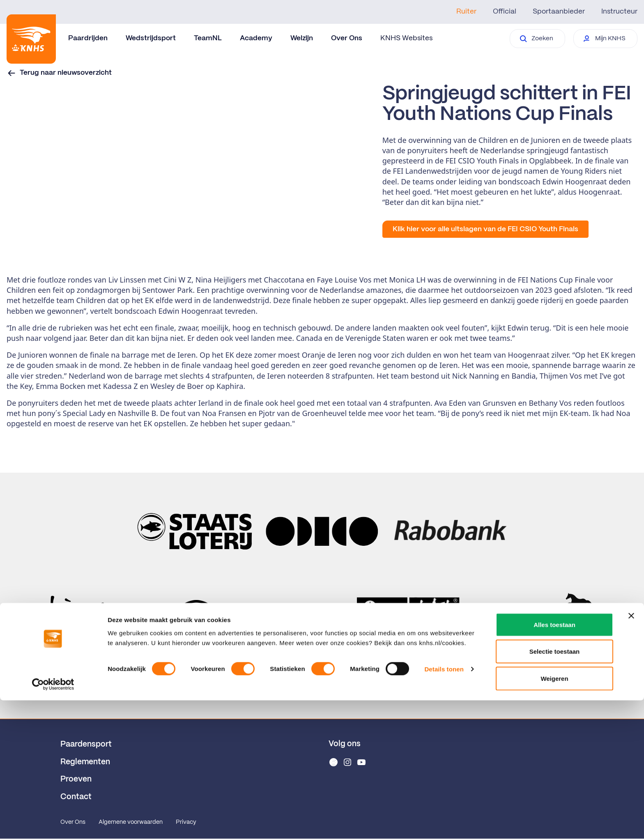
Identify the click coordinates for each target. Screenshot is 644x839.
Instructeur (619, 11)
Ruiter (466, 11)
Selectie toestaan (555, 790)
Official (505, 11)
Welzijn (302, 38)
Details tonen (444, 808)
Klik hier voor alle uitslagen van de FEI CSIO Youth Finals (485, 229)
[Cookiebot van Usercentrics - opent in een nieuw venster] (53, 823)
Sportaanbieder (559, 11)
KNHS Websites (406, 38)
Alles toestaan (554, 763)
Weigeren (554, 817)
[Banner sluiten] (631, 754)
